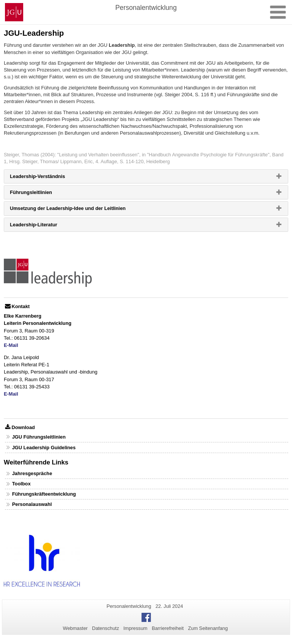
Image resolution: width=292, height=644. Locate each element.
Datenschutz (106, 628)
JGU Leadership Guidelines (44, 448)
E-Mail (11, 345)
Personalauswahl (32, 504)
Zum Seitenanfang (208, 628)
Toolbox (21, 484)
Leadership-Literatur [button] (46, 226)
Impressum (135, 628)
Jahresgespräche (32, 473)
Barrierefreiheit (168, 628)
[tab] (146, 176)
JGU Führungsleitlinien (39, 437)
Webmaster (75, 628)
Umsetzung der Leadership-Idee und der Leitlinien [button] (80, 210)
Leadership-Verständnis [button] (50, 178)
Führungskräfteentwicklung (44, 494)
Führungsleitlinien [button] (43, 194)
